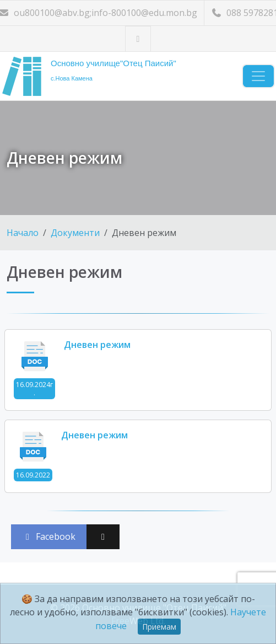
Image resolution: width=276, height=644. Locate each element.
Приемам (159, 627)
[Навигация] (258, 76)
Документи (75, 233)
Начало (23, 233)
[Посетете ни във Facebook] (138, 39)
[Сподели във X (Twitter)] (103, 537)
